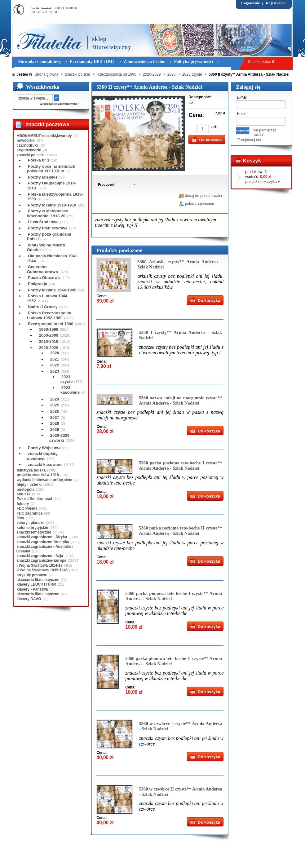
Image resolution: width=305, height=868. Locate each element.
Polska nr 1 (39, 160)
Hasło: (242, 114)
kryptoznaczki (29, 150)
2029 (55, 430)
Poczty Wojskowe (45, 448)
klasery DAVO (29, 599)
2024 (55, 399)
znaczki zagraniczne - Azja (40, 556)
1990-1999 (49, 329)
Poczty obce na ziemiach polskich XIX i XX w (51, 169)
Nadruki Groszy (43, 307)
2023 (55, 371)
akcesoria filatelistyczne (38, 580)
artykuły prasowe (32, 575)
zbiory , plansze (31, 523)
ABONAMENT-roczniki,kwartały (44, 136)
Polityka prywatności (131, 858)
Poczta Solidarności (34, 499)
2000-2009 (49, 335)
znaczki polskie (30, 155)
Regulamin (30, 858)
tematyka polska (31, 470)
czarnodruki (27, 145)
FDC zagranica (30, 513)
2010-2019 (49, 341)
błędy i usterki (29, 485)
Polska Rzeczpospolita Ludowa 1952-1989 (49, 315)
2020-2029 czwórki (59, 438)
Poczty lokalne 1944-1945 (52, 290)
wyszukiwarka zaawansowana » (60, 104)
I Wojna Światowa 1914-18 (40, 565)
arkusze (24, 494)
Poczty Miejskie (43, 177)
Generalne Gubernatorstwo (42, 269)
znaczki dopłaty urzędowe (42, 456)
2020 (55, 353)
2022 (55, 365)
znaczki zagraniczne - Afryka (42, 537)
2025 (55, 405)
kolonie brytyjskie (32, 528)
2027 (55, 417)
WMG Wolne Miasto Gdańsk (46, 248)
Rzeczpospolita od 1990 (51, 324)
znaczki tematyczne (34, 532)
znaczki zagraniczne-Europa (42, 560)
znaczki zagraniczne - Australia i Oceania (45, 549)
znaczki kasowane (45, 465)
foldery (23, 504)
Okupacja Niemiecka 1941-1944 (53, 258)
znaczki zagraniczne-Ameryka (43, 542)
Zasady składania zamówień (85, 858)
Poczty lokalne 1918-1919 (52, 205)
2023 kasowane (70, 390)
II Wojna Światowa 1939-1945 (42, 570)
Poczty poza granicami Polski (49, 237)
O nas (50, 858)
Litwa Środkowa (43, 222)
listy (20, 518)
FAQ (191, 858)
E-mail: (243, 97)
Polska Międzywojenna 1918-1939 (55, 197)
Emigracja (38, 284)
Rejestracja (276, 3)
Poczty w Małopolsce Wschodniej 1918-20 (48, 213)
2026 (55, 411)
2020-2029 (49, 348)
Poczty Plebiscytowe (48, 228)
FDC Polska (27, 508)
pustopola (26, 489)
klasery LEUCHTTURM (37, 584)
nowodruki (26, 140)
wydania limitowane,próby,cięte (44, 480)
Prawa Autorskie (168, 858)
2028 (55, 423)
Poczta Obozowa (44, 278)
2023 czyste (67, 379)
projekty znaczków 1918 (38, 475)
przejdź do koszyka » (263, 182)
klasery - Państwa (32, 589)
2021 (55, 359)
